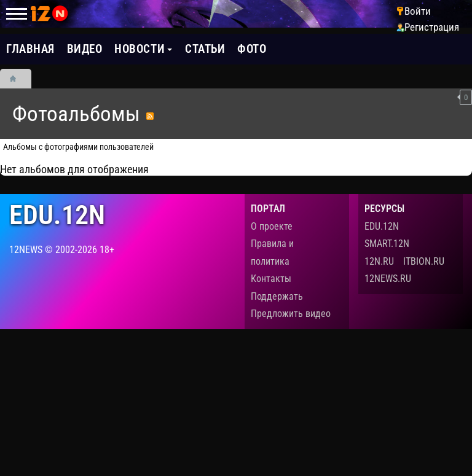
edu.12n (57, 215)
